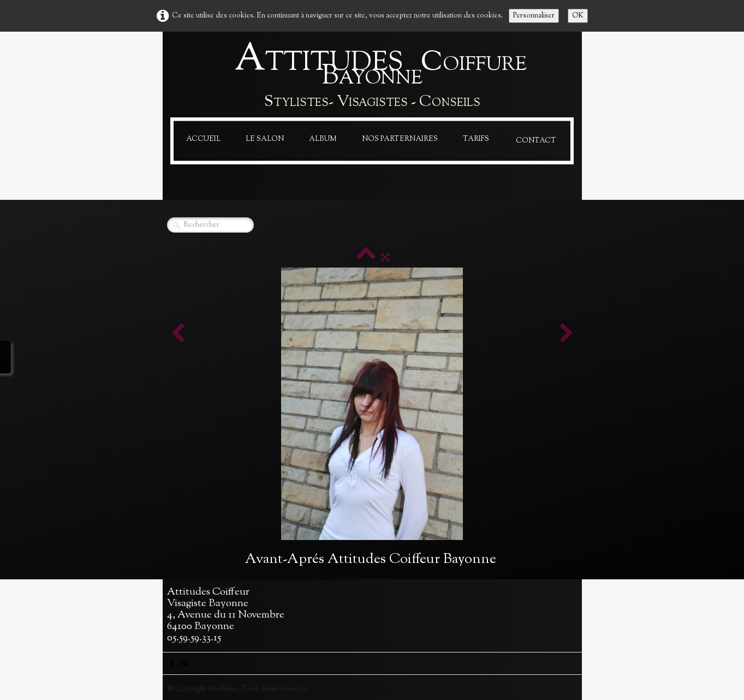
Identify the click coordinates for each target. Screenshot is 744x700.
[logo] (372, 77)
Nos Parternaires (400, 139)
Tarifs (476, 139)
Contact (536, 141)
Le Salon (265, 139)
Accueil (203, 139)
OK (578, 16)
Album (323, 139)
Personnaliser (534, 16)
